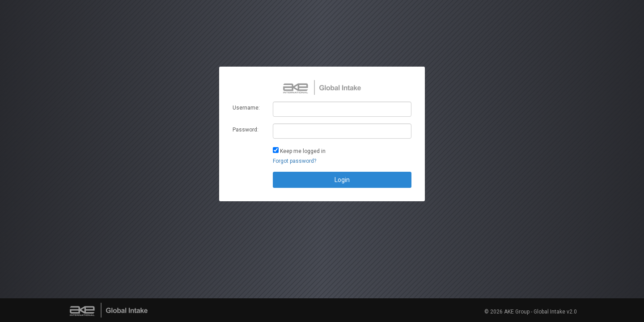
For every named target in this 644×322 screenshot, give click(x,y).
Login (342, 180)
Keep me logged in (303, 151)
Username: (246, 108)
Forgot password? (294, 161)
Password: (246, 130)
